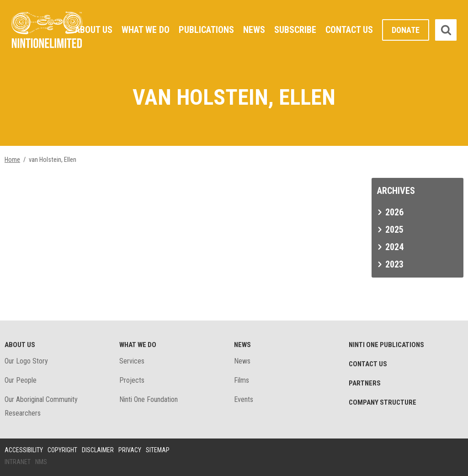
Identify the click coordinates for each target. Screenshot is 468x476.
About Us (94, 30)
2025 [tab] (394, 230)
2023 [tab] (394, 264)
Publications (206, 30)
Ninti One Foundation (149, 399)
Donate (406, 30)
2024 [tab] (394, 247)
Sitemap (158, 450)
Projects (132, 380)
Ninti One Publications (386, 345)
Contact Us (349, 30)
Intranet (18, 462)
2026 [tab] (394, 212)
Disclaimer (98, 450)
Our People (21, 380)
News (254, 30)
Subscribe (295, 30)
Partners (365, 383)
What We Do (146, 30)
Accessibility (24, 450)
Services (132, 361)
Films (242, 380)
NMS (41, 462)
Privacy (130, 450)
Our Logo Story (26, 361)
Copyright (62, 450)
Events (244, 399)
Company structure (383, 402)
